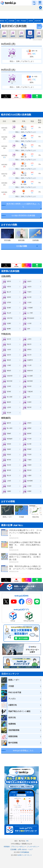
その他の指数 (22, 246)
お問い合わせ (22, 849)
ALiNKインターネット (25, 855)
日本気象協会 (25, 852)
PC (27, 841)
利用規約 (7, 847)
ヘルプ (30, 849)
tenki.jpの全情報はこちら (23, 750)
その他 (39, 27)
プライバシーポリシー (19, 847)
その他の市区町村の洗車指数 (23, 215)
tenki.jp (9, 3)
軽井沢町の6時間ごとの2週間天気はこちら (23, 205)
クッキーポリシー (33, 847)
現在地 (40, 10)
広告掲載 (13, 849)
